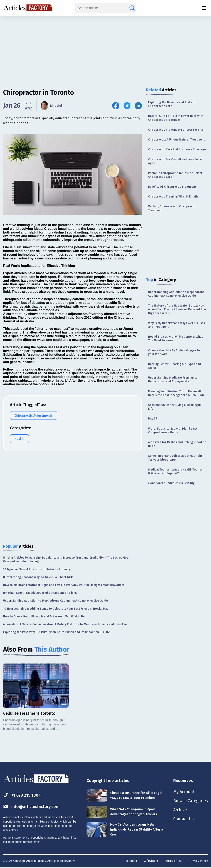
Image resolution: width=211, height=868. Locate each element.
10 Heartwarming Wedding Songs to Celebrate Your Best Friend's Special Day (56, 609)
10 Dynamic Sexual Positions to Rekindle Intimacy (37, 569)
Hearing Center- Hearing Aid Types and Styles (175, 366)
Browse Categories (191, 801)
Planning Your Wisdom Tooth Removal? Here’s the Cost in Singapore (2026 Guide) (177, 393)
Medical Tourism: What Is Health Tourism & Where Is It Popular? (176, 471)
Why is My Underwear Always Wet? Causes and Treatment (176, 325)
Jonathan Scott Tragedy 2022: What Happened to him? (40, 593)
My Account (184, 792)
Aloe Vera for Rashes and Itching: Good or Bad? (177, 444)
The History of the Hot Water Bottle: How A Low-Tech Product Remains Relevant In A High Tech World (177, 309)
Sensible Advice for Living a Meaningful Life (175, 407)
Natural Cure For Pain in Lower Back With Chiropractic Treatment (176, 118)
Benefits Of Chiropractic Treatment (172, 187)
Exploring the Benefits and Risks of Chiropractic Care (172, 104)
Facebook (131, 861)
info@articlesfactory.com (31, 806)
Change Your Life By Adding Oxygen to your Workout (174, 352)
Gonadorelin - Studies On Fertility (171, 483)
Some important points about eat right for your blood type (175, 458)
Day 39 (153, 419)
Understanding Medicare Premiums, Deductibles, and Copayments (172, 379)
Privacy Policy (199, 861)
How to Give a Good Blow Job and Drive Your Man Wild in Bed (45, 616)
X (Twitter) (151, 861)
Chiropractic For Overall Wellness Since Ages (175, 161)
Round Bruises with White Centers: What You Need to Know (175, 339)
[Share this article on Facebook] (116, 106)
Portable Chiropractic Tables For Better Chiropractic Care (175, 175)
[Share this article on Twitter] (127, 106)
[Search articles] (132, 8)
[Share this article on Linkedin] (138, 106)
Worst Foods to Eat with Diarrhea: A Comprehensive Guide (173, 431)
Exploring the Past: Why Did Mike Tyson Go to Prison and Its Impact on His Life (56, 632)
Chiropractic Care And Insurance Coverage (177, 149)
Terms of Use (174, 861)
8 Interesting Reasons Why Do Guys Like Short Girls (38, 577)
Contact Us (183, 819)
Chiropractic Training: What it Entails (173, 197)
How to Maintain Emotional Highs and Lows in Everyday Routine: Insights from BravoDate (64, 585)
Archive (180, 810)
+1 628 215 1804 (22, 795)
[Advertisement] (105, 48)
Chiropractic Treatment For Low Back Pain (177, 130)
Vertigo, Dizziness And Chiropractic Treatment (172, 208)
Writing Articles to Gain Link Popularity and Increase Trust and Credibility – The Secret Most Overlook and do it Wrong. (66, 559)
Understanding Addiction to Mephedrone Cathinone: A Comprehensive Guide (176, 294)
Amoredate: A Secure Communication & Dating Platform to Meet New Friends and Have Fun (65, 624)
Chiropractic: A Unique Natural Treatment (176, 140)
